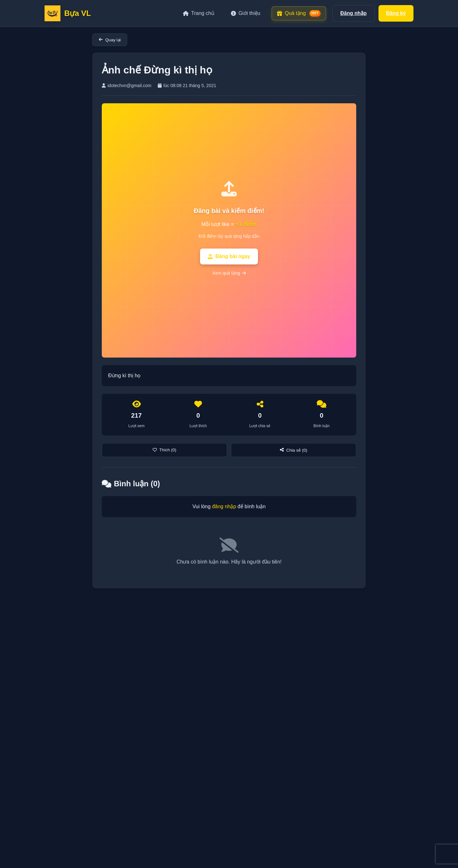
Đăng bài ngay (229, 256)
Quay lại (110, 40)
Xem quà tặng (229, 273)
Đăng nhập (354, 13)
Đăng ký (396, 13)
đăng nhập (224, 506)
